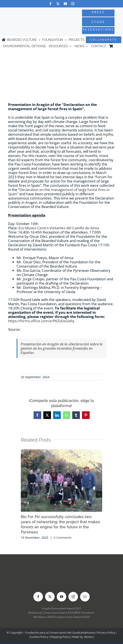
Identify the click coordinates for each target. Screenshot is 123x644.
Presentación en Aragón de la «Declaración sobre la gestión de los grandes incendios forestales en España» (62, 348)
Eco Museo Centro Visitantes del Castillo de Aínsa (59, 228)
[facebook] (50, 4)
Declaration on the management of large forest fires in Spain (59, 192)
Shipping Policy (60, 637)
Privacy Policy (106, 633)
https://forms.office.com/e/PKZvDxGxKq (41, 321)
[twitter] (58, 4)
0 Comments (63, 538)
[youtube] (65, 4)
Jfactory (89, 637)
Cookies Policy (39, 637)
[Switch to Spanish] (118, 46)
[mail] (85, 597)
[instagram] (73, 4)
